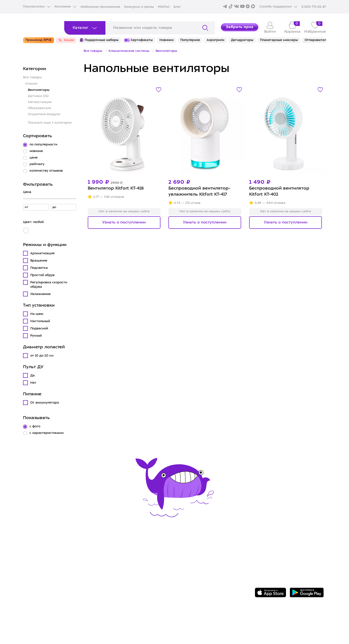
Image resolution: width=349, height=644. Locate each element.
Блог (177, 7)
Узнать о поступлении (124, 223)
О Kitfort (186, 549)
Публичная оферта (197, 586)
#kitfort (164, 7)
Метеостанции (40, 102)
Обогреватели (40, 108)
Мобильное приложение (100, 7)
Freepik (262, 626)
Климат (32, 84)
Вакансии (187, 564)
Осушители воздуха (44, 114)
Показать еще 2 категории (50, 123)
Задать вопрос (280, 553)
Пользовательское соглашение (211, 579)
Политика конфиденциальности (212, 571)
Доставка (110, 556)
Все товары (32, 77)
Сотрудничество (194, 556)
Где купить (112, 564)
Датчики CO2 (38, 96)
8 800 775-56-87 (282, 544)
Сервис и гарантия (121, 549)
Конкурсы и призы (139, 7)
